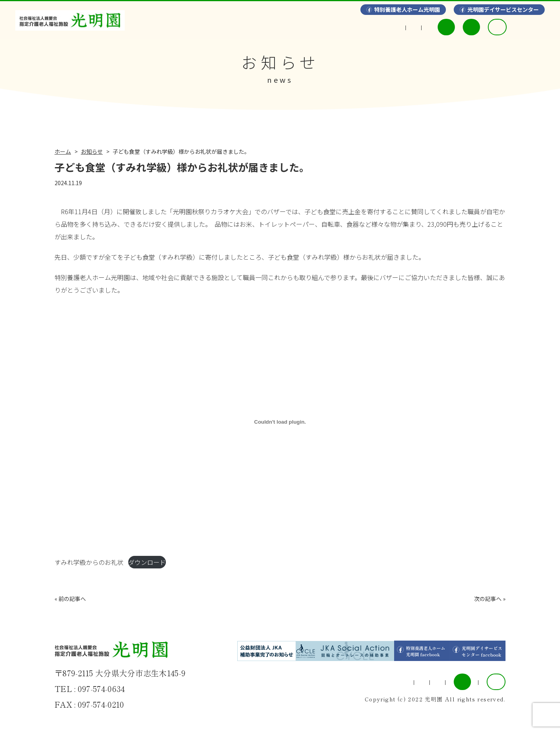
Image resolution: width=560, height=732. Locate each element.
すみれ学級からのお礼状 (89, 562)
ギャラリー (295, 27)
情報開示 (349, 27)
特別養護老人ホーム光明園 (407, 9)
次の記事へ (488, 599)
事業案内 (242, 27)
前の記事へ (72, 599)
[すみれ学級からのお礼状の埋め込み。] (280, 422)
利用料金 (400, 27)
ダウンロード (147, 562)
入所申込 (458, 27)
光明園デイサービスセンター (503, 9)
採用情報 (518, 27)
